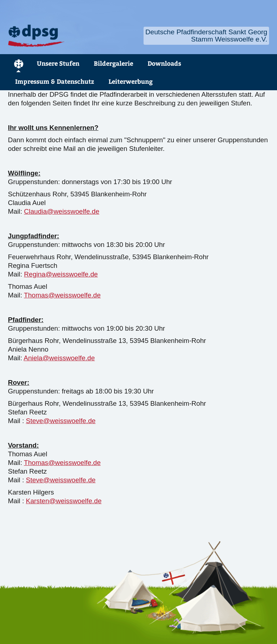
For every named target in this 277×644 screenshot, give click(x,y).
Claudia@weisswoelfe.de (62, 211)
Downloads (164, 63)
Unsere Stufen (58, 63)
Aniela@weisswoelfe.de (59, 358)
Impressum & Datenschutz (55, 81)
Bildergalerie (113, 63)
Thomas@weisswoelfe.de (62, 295)
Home (19, 63)
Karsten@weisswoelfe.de (64, 501)
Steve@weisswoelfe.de (61, 421)
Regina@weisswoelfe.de (61, 274)
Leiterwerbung (131, 81)
